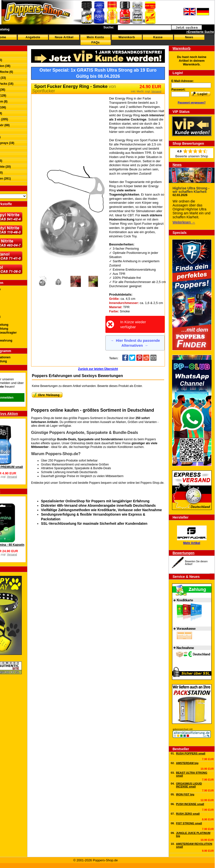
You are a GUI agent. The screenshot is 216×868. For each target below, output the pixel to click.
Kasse (158, 37)
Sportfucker (44, 91)
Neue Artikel (64, 37)
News (189, 37)
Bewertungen (184, 553)
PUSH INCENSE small (190, 804)
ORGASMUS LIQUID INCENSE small (189, 785)
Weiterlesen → (184, 222)
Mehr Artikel (192, 543)
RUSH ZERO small (188, 814)
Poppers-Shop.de (152, 483)
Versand (12, 477)
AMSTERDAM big (187, 763)
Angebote (33, 37)
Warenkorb (127, 37)
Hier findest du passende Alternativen (135, 343)
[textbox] (145, 28)
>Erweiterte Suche (200, 32)
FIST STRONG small (189, 823)
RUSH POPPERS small (191, 753)
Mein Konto (95, 37)
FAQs (95, 42)
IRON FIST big (185, 794)
